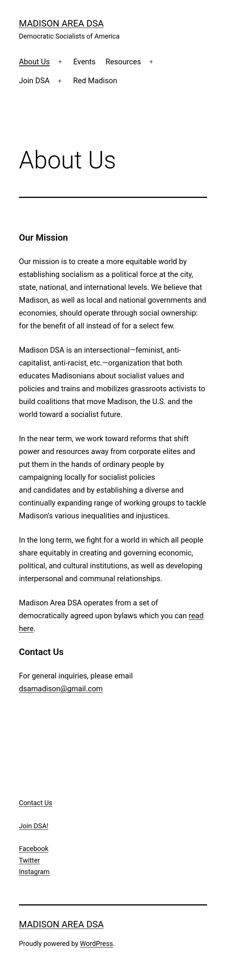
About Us (34, 62)
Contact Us (36, 803)
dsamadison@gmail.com (61, 689)
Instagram (34, 872)
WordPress (97, 943)
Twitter (29, 860)
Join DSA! (34, 826)
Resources (123, 62)
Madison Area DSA (61, 23)
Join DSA (34, 81)
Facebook (34, 849)
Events (84, 62)
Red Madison (95, 81)
